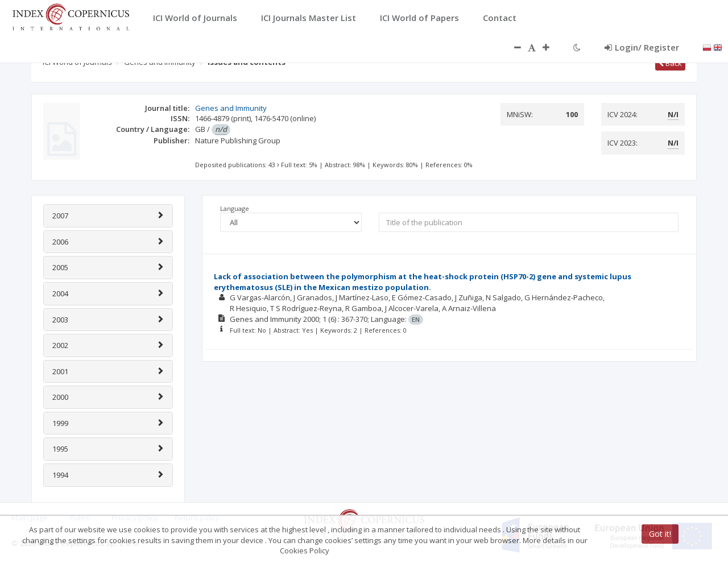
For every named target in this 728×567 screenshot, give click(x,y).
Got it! (660, 534)
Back (670, 63)
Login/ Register (642, 47)
